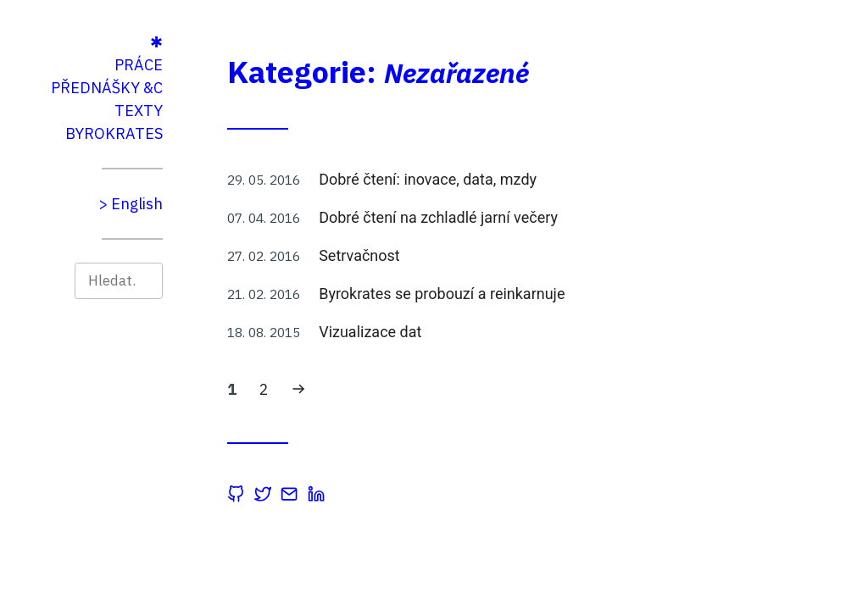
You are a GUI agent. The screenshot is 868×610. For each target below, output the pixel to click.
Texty (213, 111)
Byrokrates (189, 133)
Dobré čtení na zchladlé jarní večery (513, 217)
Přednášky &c (181, 88)
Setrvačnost (434, 255)
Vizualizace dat (445, 332)
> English (205, 204)
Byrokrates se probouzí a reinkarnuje (516, 294)
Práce (213, 65)
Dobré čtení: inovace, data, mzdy (502, 179)
